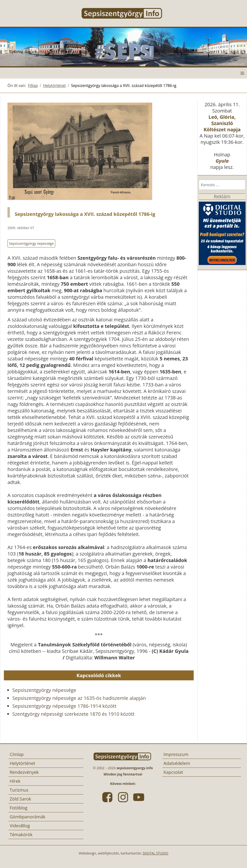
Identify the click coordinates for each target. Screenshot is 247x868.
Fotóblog (19, 808)
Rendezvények (24, 772)
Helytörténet (22, 763)
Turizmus (19, 790)
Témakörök (21, 835)
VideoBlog (20, 826)
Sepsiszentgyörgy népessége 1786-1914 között (64, 706)
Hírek (15, 781)
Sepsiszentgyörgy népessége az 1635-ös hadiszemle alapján (79, 698)
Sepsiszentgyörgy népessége (44, 690)
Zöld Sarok (20, 799)
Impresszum (176, 754)
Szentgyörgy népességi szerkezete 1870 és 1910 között (73, 714)
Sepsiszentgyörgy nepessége (31, 243)
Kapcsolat (173, 772)
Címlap (17, 754)
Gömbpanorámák (27, 817)
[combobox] (222, 185)
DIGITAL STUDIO (156, 853)
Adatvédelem (177, 763)
